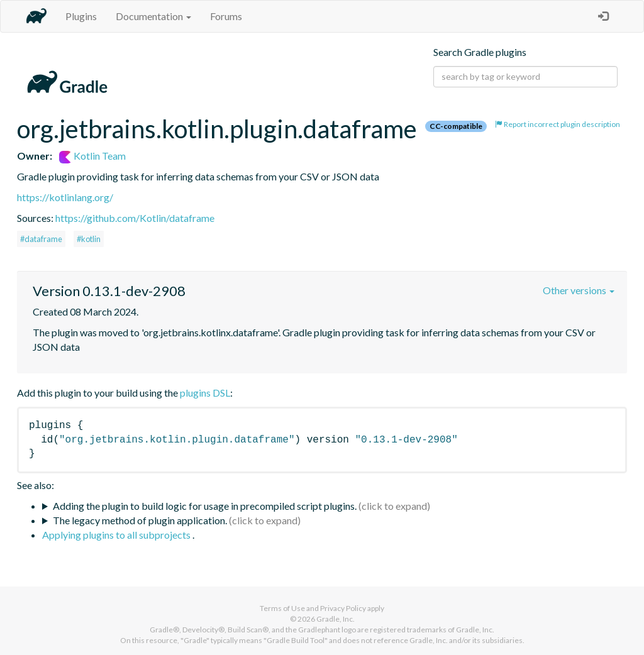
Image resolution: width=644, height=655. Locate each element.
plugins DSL (205, 393)
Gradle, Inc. (336, 619)
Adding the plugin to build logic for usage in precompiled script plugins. (205, 506)
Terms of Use (282, 608)
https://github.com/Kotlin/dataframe (135, 218)
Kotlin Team (92, 156)
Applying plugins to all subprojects (117, 535)
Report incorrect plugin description (558, 124)
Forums (226, 16)
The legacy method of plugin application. (140, 520)
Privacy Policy (343, 608)
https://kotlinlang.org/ (65, 197)
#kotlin (89, 239)
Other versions (579, 290)
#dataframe (41, 239)
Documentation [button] (153, 16)
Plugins (81, 16)
